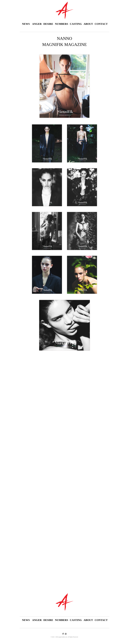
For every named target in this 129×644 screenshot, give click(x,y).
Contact (101, 24)
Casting (76, 24)
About (88, 24)
